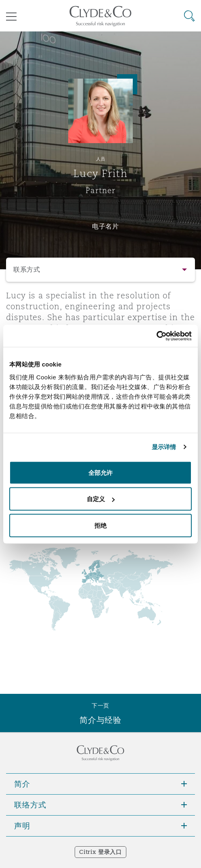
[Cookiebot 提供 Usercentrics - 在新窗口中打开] (156, 336)
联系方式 (27, 270)
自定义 (101, 499)
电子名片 (106, 226)
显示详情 (164, 447)
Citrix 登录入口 (100, 852)
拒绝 (100, 525)
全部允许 (100, 472)
